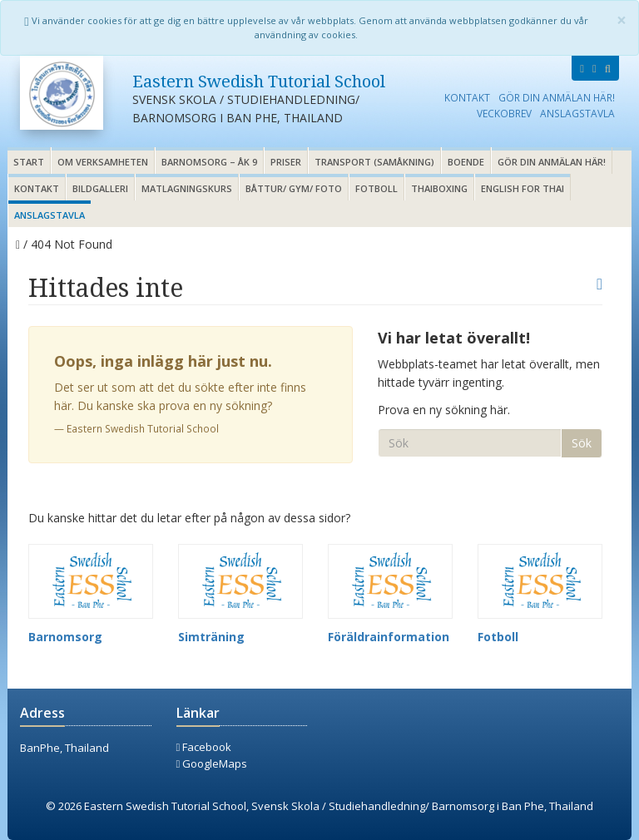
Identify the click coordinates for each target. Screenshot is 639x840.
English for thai (523, 188)
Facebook (204, 747)
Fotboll (376, 188)
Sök (582, 443)
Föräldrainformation (389, 637)
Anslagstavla (577, 113)
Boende (466, 162)
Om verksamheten (103, 162)
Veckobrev (504, 113)
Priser (286, 162)
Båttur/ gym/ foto (294, 188)
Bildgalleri (100, 188)
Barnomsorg (65, 637)
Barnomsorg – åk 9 (209, 162)
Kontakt (467, 97)
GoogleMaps (212, 763)
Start (29, 162)
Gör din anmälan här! (557, 97)
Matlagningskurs (187, 188)
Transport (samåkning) (374, 162)
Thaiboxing (439, 188)
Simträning (211, 637)
